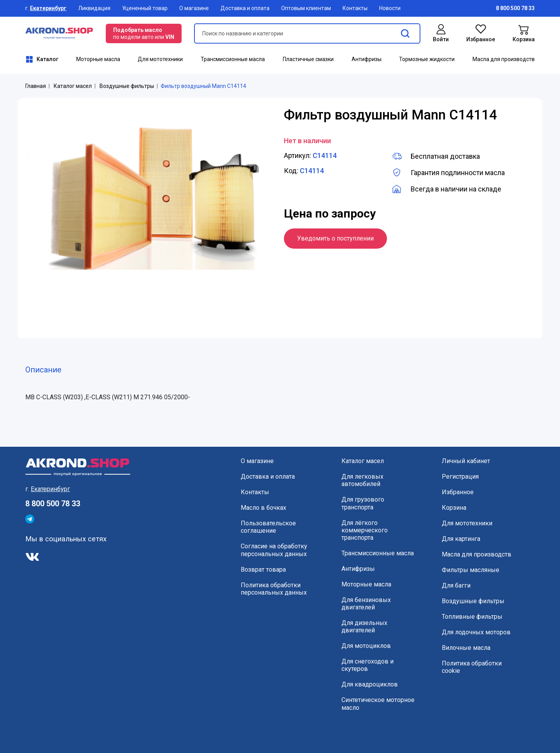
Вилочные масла (466, 648)
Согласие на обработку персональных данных (274, 550)
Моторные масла (98, 59)
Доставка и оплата (245, 8)
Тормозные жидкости (427, 59)
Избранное (458, 492)
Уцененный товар (145, 8)
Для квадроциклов (370, 684)
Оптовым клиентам (306, 8)
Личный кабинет (466, 461)
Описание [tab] (43, 370)
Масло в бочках (263, 508)
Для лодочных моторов (476, 632)
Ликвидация (94, 8)
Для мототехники (160, 59)
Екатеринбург (48, 8)
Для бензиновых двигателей (366, 604)
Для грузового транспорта (363, 503)
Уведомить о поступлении (335, 238)
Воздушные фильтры (127, 86)
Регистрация (460, 477)
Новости (390, 8)
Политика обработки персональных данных (274, 589)
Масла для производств (504, 59)
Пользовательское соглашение (268, 527)
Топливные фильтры (472, 617)
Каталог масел (73, 86)
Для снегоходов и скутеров (367, 665)
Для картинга (461, 539)
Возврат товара (263, 570)
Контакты (355, 8)
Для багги (456, 585)
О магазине (194, 8)
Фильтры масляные (471, 570)
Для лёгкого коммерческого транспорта (365, 530)
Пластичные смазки (308, 59)
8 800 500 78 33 (53, 504)
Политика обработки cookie (472, 667)
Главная (36, 86)
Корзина (454, 508)
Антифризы (367, 59)
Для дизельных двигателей (364, 627)
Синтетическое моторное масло (378, 704)
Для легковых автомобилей (362, 480)
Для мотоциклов (366, 646)
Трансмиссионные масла (233, 59)
